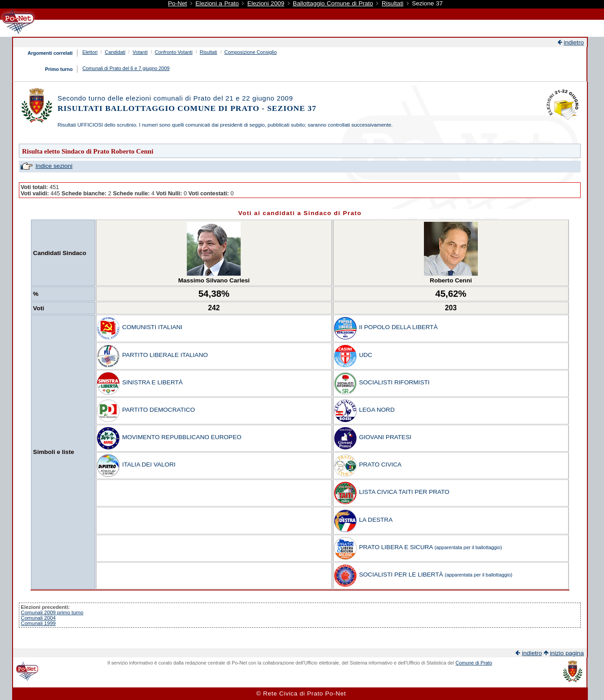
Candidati (115, 52)
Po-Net (177, 3)
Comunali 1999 (38, 623)
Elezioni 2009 (266, 3)
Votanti (140, 52)
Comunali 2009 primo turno (52, 612)
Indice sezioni (54, 166)
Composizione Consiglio (251, 52)
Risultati (392, 3)
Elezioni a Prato (217, 3)
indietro (574, 42)
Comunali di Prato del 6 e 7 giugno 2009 (126, 68)
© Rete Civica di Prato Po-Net (301, 693)
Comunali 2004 (38, 618)
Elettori (90, 52)
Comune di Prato (474, 663)
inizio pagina (567, 653)
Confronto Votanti (174, 52)
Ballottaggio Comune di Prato (333, 3)
